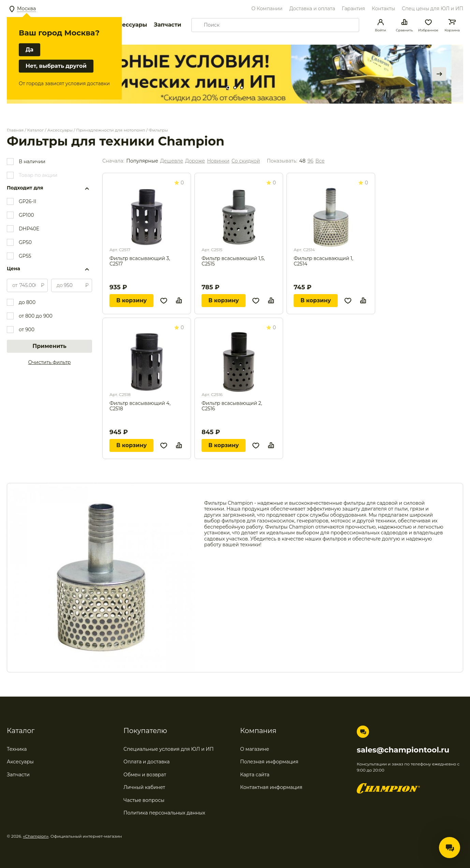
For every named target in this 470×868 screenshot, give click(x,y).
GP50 (25, 242)
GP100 (26, 215)
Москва (26, 9)
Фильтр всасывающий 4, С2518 (140, 406)
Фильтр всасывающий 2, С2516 (232, 406)
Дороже (195, 161)
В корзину (131, 300)
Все (320, 161)
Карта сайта (255, 775)
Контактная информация (271, 787)
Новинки (218, 161)
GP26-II (27, 201)
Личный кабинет (144, 787)
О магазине (255, 749)
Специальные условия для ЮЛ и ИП (168, 749)
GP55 (25, 256)
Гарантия (353, 9)
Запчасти (167, 25)
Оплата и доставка (146, 762)
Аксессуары (129, 25)
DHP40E (29, 229)
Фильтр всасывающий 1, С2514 (324, 261)
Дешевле (172, 161)
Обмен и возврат (145, 775)
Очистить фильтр (50, 362)
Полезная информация (269, 762)
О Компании (267, 9)
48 (302, 161)
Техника (17, 749)
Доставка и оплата (312, 9)
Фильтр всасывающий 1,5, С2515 (233, 261)
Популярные (142, 161)
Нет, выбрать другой (56, 66)
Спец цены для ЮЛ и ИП (432, 9)
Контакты (383, 9)
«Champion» (36, 836)
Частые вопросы (144, 800)
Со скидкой (246, 161)
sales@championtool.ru (403, 750)
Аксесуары (20, 762)
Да (30, 50)
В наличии (32, 162)
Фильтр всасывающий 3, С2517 (140, 261)
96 (311, 161)
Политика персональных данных (164, 813)
